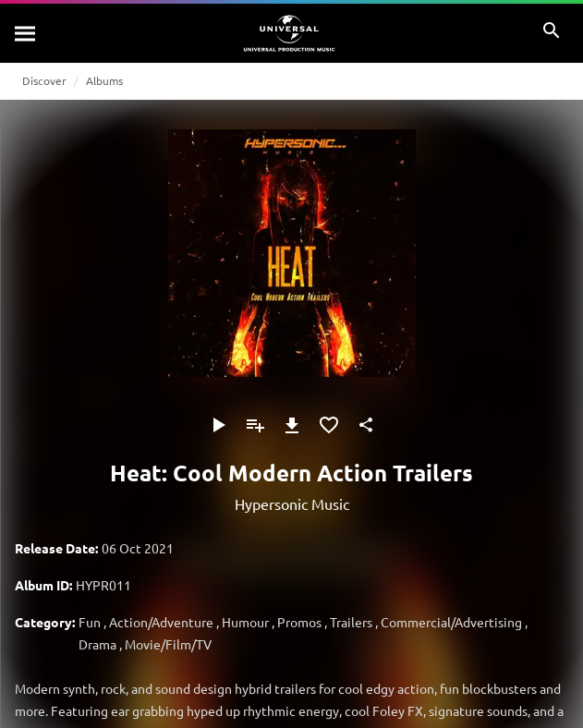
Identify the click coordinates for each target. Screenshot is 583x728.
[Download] (292, 425)
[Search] (26, 33)
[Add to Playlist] (255, 425)
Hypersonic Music (292, 504)
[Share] (366, 425)
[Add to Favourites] (329, 425)
